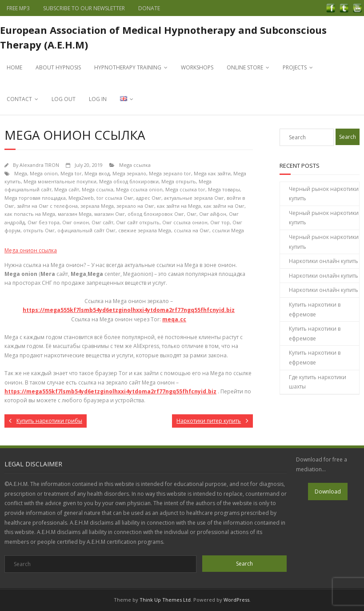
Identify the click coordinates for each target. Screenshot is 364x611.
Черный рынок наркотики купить (324, 194)
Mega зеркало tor (170, 173)
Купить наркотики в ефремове (315, 310)
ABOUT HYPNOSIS (58, 67)
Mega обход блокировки (129, 181)
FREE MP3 (18, 8)
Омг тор (220, 222)
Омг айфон (213, 214)
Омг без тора (44, 222)
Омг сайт (102, 222)
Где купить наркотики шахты (318, 382)
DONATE (149, 8)
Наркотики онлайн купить (324, 261)
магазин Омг (110, 214)
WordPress (236, 600)
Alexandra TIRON (39, 165)
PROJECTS (295, 67)
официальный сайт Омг (86, 230)
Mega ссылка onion (139, 189)
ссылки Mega (228, 230)
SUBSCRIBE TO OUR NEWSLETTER (84, 8)
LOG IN (98, 99)
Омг (192, 214)
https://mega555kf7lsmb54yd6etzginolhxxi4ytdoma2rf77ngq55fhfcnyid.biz (129, 310)
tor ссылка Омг (115, 198)
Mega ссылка (135, 165)
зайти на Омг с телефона (47, 206)
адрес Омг (149, 198)
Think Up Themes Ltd (165, 600)
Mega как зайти (212, 173)
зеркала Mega (97, 206)
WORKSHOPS (197, 67)
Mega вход (97, 173)
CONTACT (19, 99)
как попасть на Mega (30, 214)
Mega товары (224, 189)
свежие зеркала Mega (145, 230)
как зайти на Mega (179, 206)
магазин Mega (75, 214)
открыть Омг (39, 230)
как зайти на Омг (224, 206)
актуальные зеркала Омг (194, 198)
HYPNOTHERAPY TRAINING (128, 67)
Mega (21, 173)
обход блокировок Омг (156, 214)
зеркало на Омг (135, 206)
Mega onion (44, 173)
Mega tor (71, 173)
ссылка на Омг (192, 230)
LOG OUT (64, 99)
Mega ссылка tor (185, 189)
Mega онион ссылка (31, 250)
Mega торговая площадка (35, 198)
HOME (14, 67)
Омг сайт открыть (138, 222)
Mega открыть (179, 181)
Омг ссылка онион (185, 222)
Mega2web (81, 198)
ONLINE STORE (245, 67)
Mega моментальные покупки (60, 181)
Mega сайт (67, 189)
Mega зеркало (129, 173)
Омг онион (76, 222)
